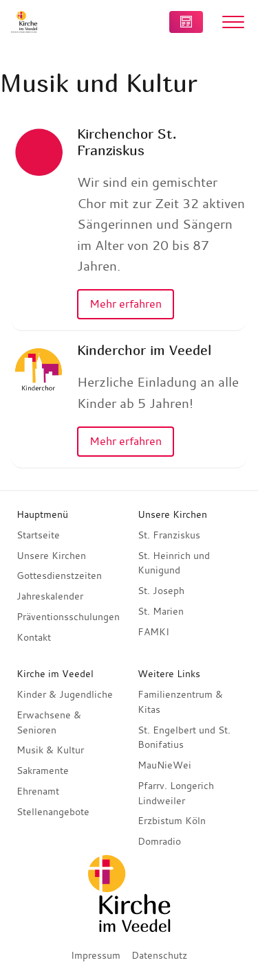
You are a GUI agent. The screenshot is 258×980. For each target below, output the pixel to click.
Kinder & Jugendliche (65, 694)
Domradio (159, 841)
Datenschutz (159, 955)
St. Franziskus (169, 535)
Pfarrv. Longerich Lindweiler (176, 793)
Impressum (96, 955)
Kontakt (34, 637)
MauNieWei (164, 765)
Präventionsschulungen (68, 617)
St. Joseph (161, 591)
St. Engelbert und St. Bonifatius (184, 738)
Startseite (38, 535)
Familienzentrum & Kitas (180, 702)
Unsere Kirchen (51, 556)
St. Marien (161, 611)
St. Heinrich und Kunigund (174, 563)
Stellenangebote (53, 812)
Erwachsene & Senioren (49, 722)
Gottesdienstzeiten (59, 576)
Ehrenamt (38, 791)
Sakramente (43, 771)
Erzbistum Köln (172, 821)
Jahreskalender (50, 596)
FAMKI (153, 632)
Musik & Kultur (50, 750)
